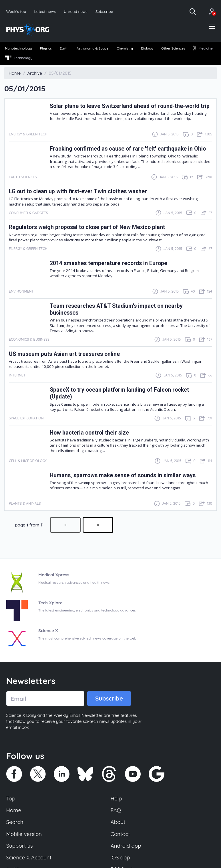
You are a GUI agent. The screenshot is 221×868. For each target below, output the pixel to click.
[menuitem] (18, 49)
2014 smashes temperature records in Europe (108, 263)
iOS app (120, 857)
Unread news (76, 11)
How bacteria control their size (89, 433)
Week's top (16, 11)
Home (14, 810)
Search (15, 822)
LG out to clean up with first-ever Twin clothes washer (78, 191)
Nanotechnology (19, 48)
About (118, 822)
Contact (120, 834)
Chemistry (125, 48)
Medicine (203, 48)
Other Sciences (173, 48)
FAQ (116, 810)
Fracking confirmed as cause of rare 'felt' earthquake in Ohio (128, 149)
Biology (147, 48)
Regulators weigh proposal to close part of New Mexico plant (87, 227)
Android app (126, 846)
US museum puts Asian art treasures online (64, 354)
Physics (46, 48)
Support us (20, 846)
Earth (64, 48)
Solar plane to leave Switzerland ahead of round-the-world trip (130, 106)
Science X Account (29, 857)
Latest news (45, 11)
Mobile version (24, 834)
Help (116, 798)
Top (11, 798)
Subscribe (104, 11)
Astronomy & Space (92, 48)
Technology (19, 58)
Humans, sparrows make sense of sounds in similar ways (123, 475)
